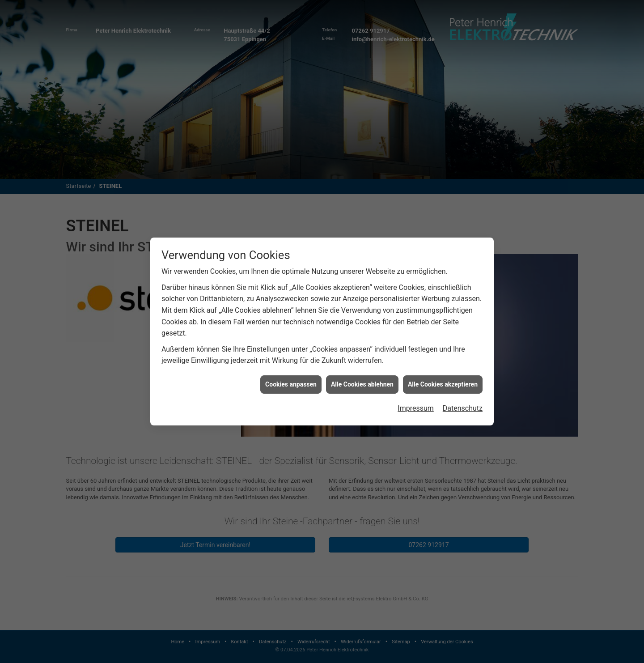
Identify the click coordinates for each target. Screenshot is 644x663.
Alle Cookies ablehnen (362, 375)
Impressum (416, 399)
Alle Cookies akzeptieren (443, 375)
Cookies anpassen (291, 375)
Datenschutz (463, 399)
